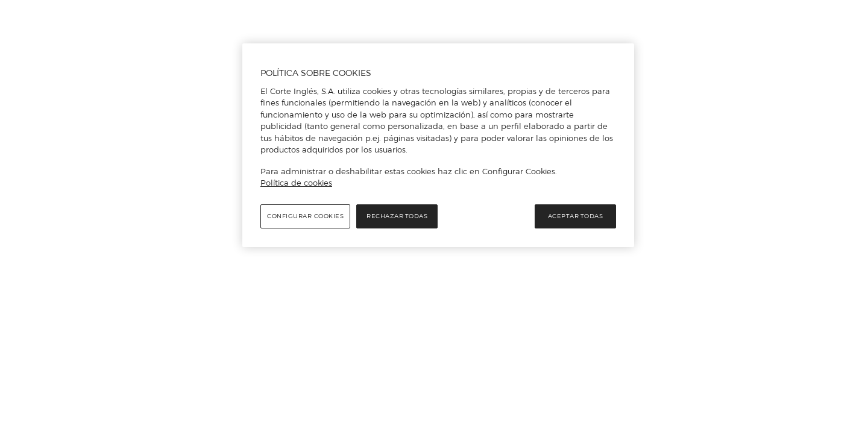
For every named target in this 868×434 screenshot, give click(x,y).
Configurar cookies (305, 216)
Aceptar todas (576, 216)
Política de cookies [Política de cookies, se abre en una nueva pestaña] (296, 183)
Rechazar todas (397, 216)
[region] (438, 145)
